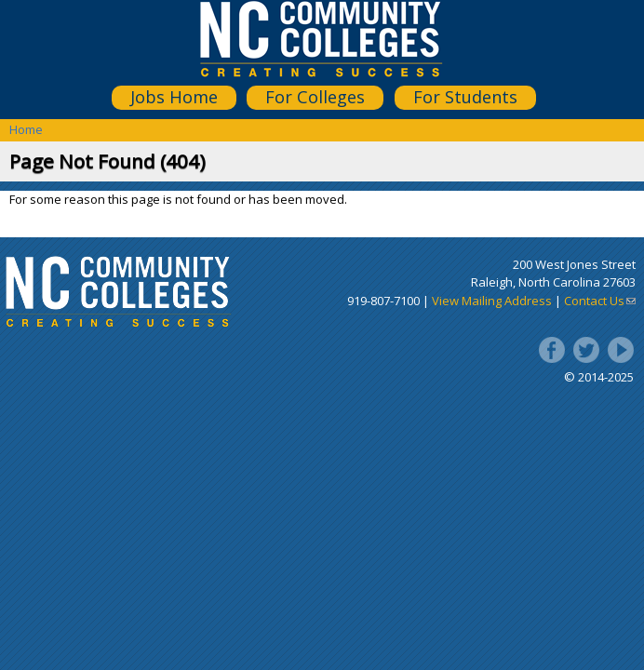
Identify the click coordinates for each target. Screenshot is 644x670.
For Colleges (315, 97)
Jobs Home (174, 97)
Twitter (586, 350)
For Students (465, 97)
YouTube (621, 350)
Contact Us (600, 301)
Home (26, 129)
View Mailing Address (492, 301)
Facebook (552, 350)
